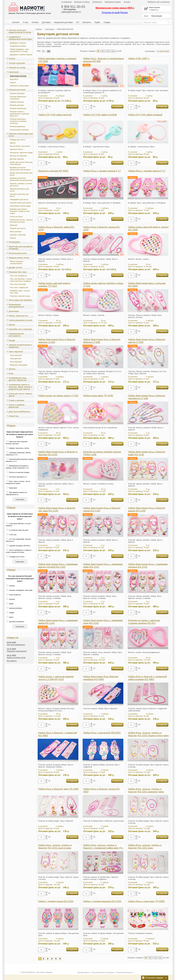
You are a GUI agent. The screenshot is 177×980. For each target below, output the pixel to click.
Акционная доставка (63, 22)
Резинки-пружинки (18, 126)
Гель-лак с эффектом (19, 287)
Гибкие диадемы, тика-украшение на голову (20, 50)
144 (108, 51)
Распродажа (14, 242)
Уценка (13, 238)
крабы (10, 604)
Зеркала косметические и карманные (20, 346)
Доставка (46, 22)
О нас (26, 22)
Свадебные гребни (18, 46)
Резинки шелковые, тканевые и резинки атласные (18, 121)
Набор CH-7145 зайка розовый (145, 115)
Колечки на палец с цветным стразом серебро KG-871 (144, 622)
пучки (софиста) (13, 595)
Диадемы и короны (18, 43)
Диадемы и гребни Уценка (21, 55)
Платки (12, 59)
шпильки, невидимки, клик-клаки (19, 590)
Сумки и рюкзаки (16, 400)
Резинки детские (17, 105)
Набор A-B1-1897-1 (139, 59)
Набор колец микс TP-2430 (98, 396)
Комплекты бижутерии (19, 86)
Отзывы (127, 2)
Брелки (12, 369)
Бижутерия (14, 72)
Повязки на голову (17, 68)
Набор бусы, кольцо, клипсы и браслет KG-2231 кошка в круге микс (148, 734)
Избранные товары (113, 2)
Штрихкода (97, 2)
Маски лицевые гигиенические (16, 262)
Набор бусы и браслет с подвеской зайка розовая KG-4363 (147, 678)
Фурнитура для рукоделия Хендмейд (21, 248)
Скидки (107, 22)
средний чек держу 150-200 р (18, 546)
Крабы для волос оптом (16, 658)
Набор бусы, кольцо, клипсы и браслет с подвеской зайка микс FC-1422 (103, 848)
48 (98, 51)
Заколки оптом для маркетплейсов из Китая (20, 31)
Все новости (12, 661)
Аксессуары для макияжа (20, 300)
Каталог (16, 22)
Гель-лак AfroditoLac (18, 276)
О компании (66, 2)
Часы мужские (16, 362)
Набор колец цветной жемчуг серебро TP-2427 (54, 285)
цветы (10, 617)
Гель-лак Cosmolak (18, 284)
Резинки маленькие (18, 108)
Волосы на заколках (18, 156)
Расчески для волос (18, 253)
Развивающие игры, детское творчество (18, 379)
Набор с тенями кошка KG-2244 (56, 901)
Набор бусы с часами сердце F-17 (102, 171)
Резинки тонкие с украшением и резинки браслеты (19, 114)
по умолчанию (163, 51)
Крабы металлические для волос (21, 174)
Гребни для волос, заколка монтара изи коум (21, 221)
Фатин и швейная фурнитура (17, 406)
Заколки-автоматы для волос (19, 190)
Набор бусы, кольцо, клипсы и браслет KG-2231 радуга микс (55, 847)
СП (78, 22)
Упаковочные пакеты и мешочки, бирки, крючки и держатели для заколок (21, 387)
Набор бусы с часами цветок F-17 (147, 171)
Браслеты (14, 79)
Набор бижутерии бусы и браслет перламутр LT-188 (147, 397)
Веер (11, 373)
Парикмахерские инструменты (16, 335)
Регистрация (157, 16)
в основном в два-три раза (17, 530)
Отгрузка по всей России (115, 13)
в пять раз (11, 535)
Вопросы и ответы (82, 2)
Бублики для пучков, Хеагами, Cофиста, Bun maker (20, 211)
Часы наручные (16, 352)
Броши (12, 325)
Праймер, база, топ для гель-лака (20, 292)
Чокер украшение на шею (20, 320)
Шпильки (14, 225)
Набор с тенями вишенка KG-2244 (102, 901)
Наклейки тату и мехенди (20, 329)
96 (103, 51)
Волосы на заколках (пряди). (18, 472)
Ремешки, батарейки (19, 365)
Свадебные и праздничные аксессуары (20, 38)
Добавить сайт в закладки (159, 2)
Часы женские (16, 355)
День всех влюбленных (19, 412)
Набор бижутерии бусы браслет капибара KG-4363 (101, 678)
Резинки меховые (17, 93)
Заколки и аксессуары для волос (21, 135)
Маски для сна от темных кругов (20, 395)
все (113, 51)
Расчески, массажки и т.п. (17, 477)
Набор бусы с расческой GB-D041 (102, 733)
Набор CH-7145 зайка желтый (55, 115)
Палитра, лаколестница (20, 296)
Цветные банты (16, 149)
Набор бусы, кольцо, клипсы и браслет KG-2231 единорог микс (146, 790)
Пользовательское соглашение (103, 972)
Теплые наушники (17, 63)
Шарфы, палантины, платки (17, 448)
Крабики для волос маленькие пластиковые (20, 169)
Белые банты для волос (20, 146)
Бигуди (12, 340)
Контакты (87, 22)
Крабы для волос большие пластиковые (21, 163)
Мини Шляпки (16, 232)
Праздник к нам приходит (17, 651)
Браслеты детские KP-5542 (53, 171)
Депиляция (14, 311)
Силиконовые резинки (19, 130)
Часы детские (16, 358)
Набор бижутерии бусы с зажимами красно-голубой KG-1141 (58, 566)
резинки (10, 599)
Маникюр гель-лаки (18, 272)
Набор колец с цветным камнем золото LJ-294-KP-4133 (56, 678)
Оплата (35, 22)
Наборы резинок (17, 102)
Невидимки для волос (19, 199)
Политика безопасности (125, 972)
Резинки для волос (17, 90)
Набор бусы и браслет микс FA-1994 (58, 789)
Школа (13, 143)
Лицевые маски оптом (19, 258)
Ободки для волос (18, 140)
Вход (146, 16)
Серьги (13, 82)
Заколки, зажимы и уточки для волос (21, 185)
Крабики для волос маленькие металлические (21, 179)
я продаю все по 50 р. (15, 557)
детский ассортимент (15, 622)
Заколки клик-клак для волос (19, 195)
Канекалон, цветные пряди (21, 153)
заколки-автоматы (14, 608)
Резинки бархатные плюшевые (18, 98)
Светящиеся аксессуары (20, 206)
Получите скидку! (154, 978)
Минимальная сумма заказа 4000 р (115, 8)
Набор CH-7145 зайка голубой (100, 115)
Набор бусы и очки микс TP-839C (147, 901)
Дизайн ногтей (15, 267)
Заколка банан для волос (21, 203)
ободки (10, 613)
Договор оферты (84, 972)
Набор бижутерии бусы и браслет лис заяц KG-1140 (57, 509)
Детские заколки (17, 159)
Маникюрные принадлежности (16, 306)
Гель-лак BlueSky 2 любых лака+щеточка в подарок (21, 280)
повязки (10, 586)
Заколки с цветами (18, 235)
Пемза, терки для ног (18, 316)
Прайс (97, 22)
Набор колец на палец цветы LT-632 (58, 396)
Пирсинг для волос (18, 228)
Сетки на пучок (16, 217)
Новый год (13, 416)
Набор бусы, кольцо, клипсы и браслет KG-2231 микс (145, 847)
